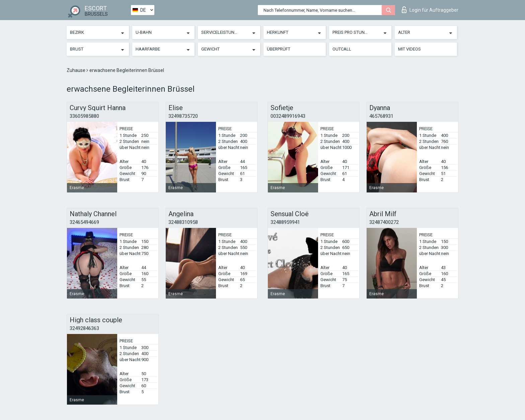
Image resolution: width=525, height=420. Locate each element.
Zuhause (77, 70)
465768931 (381, 116)
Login (430, 10)
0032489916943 (288, 116)
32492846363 (84, 328)
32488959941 (285, 222)
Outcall (342, 49)
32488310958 (183, 222)
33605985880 (84, 116)
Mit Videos (409, 49)
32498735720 (183, 116)
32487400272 (384, 222)
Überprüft (279, 49)
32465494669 (84, 222)
